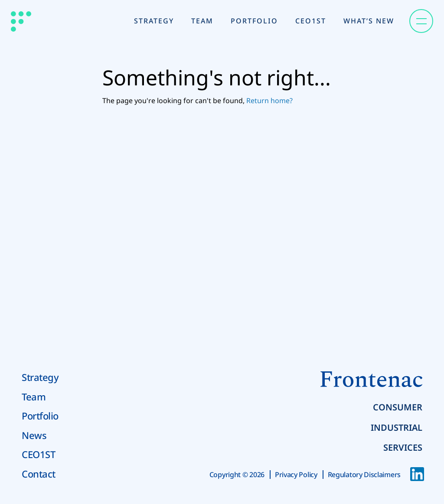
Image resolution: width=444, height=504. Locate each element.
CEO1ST (38, 454)
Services (403, 447)
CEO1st (311, 21)
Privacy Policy (296, 475)
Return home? (269, 101)
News (34, 435)
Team (202, 21)
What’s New (369, 21)
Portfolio (254, 21)
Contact (39, 474)
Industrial (397, 428)
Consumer (398, 407)
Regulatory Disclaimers (364, 475)
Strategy (154, 21)
